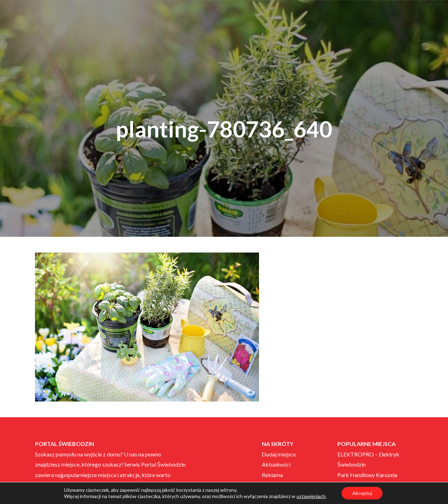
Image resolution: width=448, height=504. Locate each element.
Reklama (272, 475)
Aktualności (276, 464)
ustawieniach (311, 496)
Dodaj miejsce (279, 454)
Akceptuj (362, 493)
